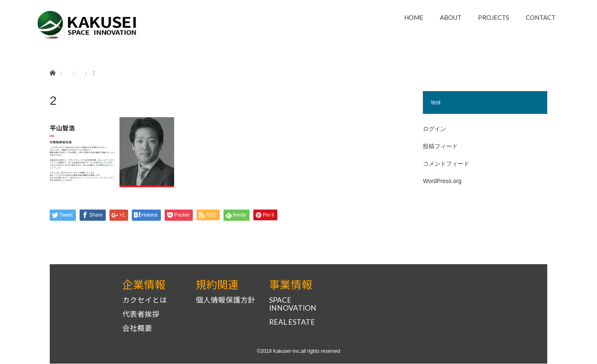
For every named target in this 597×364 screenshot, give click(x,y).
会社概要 (137, 329)
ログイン (434, 129)
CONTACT (541, 17)
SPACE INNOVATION (293, 305)
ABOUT (451, 17)
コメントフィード (446, 164)
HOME (414, 17)
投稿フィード (440, 146)
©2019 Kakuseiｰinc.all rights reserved (299, 352)
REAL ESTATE (292, 323)
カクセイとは (145, 301)
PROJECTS (494, 17)
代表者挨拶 (141, 315)
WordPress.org (442, 181)
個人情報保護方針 (226, 301)
